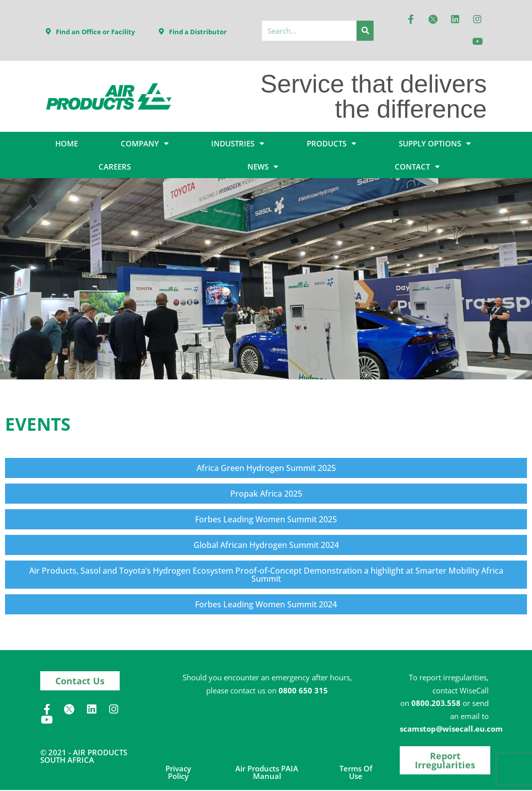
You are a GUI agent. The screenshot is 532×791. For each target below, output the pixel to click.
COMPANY (145, 145)
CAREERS (115, 168)
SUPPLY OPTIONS (435, 145)
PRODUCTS (331, 145)
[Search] (365, 31)
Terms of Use (356, 773)
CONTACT (417, 168)
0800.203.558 (436, 704)
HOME (67, 144)
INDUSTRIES (238, 145)
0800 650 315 (303, 691)
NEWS (263, 168)
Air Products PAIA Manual (267, 773)
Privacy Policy (178, 773)
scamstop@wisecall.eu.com (451, 730)
